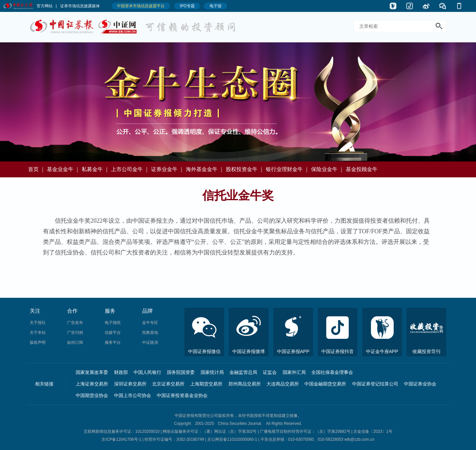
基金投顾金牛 (362, 169)
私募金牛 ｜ (96, 169)
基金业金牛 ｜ (63, 169)
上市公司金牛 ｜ (130, 169)
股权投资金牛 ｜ (245, 169)
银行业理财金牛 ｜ (288, 169)
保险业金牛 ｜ (328, 169)
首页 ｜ (37, 169)
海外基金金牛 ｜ (205, 169)
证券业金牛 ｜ (168, 169)
